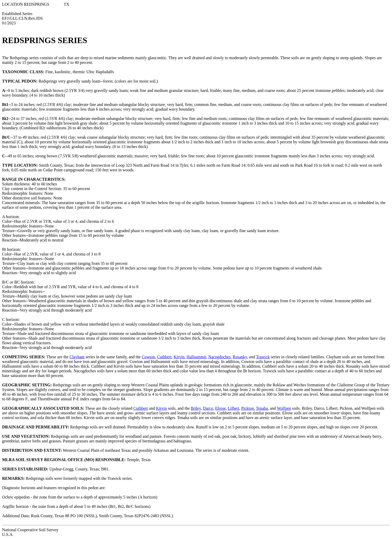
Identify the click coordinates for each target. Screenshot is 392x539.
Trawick (263, 357)
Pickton (248, 408)
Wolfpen (284, 408)
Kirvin (179, 357)
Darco (208, 408)
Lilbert (234, 408)
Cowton (148, 357)
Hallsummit (197, 357)
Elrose (221, 408)
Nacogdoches (219, 357)
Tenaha (262, 408)
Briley (196, 408)
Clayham (77, 357)
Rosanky (240, 357)
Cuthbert (164, 357)
